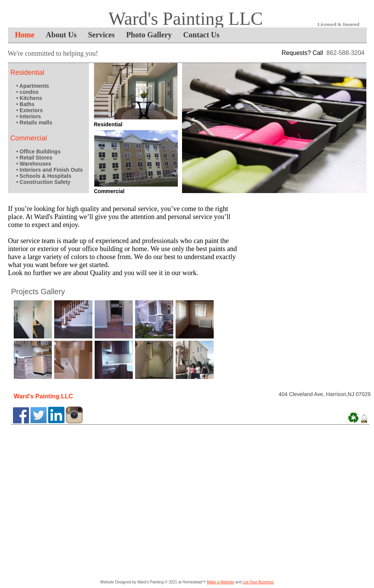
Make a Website (221, 582)
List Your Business (258, 582)
